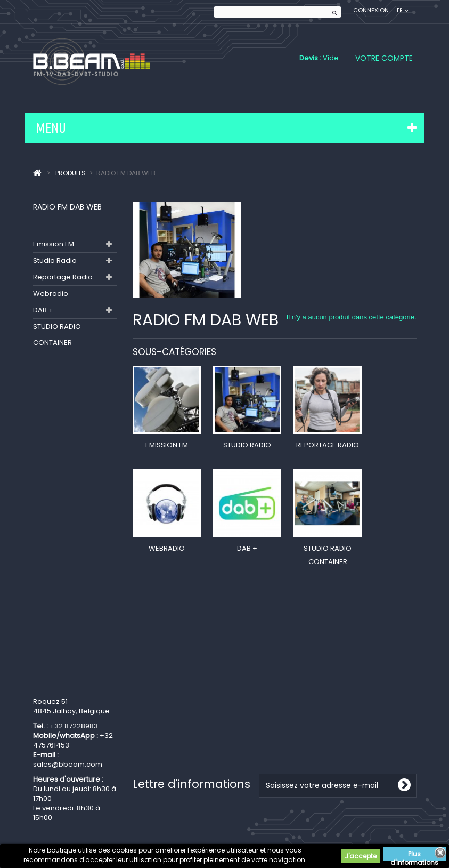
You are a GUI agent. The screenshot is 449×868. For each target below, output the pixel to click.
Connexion (371, 10)
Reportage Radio (63, 277)
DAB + (43, 310)
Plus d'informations (414, 855)
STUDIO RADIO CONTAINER (57, 335)
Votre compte (384, 58)
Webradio (51, 294)
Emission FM (54, 244)
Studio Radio (55, 260)
